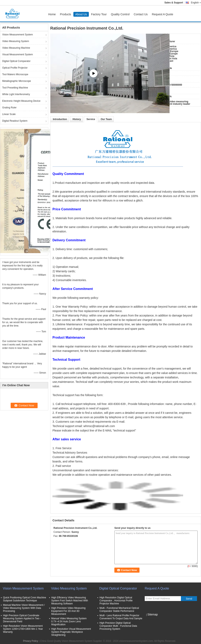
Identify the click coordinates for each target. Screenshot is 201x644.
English (196, 3)
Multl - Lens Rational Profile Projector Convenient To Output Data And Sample (121, 617)
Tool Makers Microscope (15, 74)
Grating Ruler (9, 108)
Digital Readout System (15, 121)
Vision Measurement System (18, 35)
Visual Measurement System (18, 54)
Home (52, 14)
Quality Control (120, 14)
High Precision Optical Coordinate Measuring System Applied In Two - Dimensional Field (22, 618)
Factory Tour (99, 14)
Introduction (60, 119)
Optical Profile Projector (15, 68)
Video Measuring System (16, 41)
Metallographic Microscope (17, 81)
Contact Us (141, 14)
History (77, 119)
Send (189, 599)
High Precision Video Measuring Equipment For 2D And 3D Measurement (68, 611)
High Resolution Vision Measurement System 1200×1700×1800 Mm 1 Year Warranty (23, 629)
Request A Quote (163, 14)
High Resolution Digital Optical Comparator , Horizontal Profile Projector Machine (116, 601)
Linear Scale (9, 114)
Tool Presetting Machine (15, 88)
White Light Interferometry (16, 94)
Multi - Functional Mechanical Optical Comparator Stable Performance (119, 610)
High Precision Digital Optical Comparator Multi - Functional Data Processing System (118, 626)
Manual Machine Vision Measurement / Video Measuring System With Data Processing (24, 608)
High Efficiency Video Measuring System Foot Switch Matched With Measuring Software (70, 601)
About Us (81, 14)
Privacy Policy (31, 641)
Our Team (106, 119)
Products (65, 14)
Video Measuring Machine (16, 48)
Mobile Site (152, 619)
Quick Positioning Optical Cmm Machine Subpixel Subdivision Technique (25, 599)
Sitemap (152, 614)
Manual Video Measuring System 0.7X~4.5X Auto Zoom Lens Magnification (69, 621)
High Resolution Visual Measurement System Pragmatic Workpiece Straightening (71, 632)
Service (91, 119)
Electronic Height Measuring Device (21, 101)
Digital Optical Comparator (16, 61)
